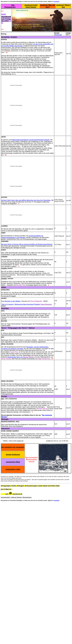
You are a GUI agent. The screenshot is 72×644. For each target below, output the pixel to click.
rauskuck (57, 1)
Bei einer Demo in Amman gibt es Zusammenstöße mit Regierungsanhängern (27, 244)
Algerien (5, 226)
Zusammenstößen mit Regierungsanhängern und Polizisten (22, 237)
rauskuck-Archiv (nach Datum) (31, 6)
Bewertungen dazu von (21, 357)
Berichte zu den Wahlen (13, 301)
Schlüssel (58, 35)
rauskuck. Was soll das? (48, 6)
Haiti (3, 311)
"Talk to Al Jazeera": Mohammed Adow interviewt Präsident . (27, 304)
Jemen (3, 233)
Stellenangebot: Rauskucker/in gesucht (31, 458)
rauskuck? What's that (63, 6)
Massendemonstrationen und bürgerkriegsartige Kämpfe (31, 140)
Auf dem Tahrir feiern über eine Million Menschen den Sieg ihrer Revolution (26, 200)
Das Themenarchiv (10, 6)
